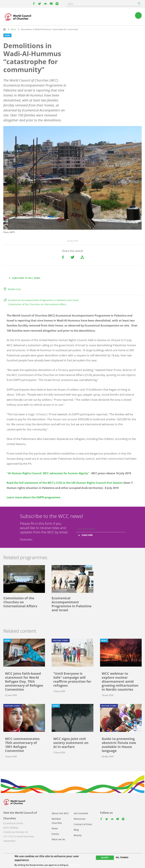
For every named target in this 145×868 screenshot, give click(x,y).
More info (74, 865)
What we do (58, 839)
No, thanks (122, 858)
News (13, 29)
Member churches (57, 821)
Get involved (81, 813)
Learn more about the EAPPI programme (33, 497)
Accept (105, 858)
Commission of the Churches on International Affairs (37, 304)
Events (55, 834)
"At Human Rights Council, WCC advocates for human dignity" (48, 473)
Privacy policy (26, 539)
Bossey (78, 835)
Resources (80, 819)
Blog (76, 830)
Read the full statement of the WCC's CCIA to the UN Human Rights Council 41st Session (65, 483)
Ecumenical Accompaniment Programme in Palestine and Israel (43, 300)
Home (4, 29)
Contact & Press (83, 824)
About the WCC (60, 813)
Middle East (14, 289)
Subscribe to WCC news (26, 278)
